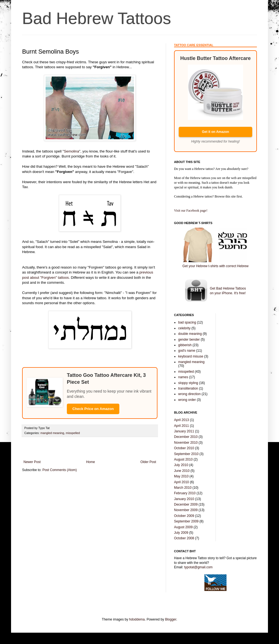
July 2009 (181, 533)
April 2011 (181, 426)
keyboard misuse (191, 356)
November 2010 (186, 443)
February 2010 (185, 493)
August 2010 (183, 459)
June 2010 (182, 471)
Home (91, 462)
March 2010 (183, 488)
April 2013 (181, 420)
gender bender (189, 340)
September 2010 (186, 454)
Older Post (148, 462)
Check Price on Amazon (93, 409)
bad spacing (187, 322)
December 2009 (186, 504)
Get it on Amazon (215, 132)
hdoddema (137, 619)
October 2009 (184, 516)
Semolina (71, 151)
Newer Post (32, 462)
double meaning (190, 334)
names (183, 377)
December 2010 (186, 437)
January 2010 (184, 499)
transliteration (188, 388)
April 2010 (181, 482)
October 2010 (184, 448)
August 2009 (183, 527)
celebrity (184, 328)
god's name (187, 351)
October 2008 (184, 538)
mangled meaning (52, 433)
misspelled (73, 433)
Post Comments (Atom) (60, 470)
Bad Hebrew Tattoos (97, 18)
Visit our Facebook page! (191, 211)
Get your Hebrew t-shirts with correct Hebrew (215, 266)
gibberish (185, 345)
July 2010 (181, 465)
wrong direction (189, 394)
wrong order (187, 400)
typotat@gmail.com (198, 567)
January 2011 (184, 431)
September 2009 (186, 521)
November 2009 (186, 510)
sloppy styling (188, 383)
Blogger (171, 619)
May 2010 (181, 476)
